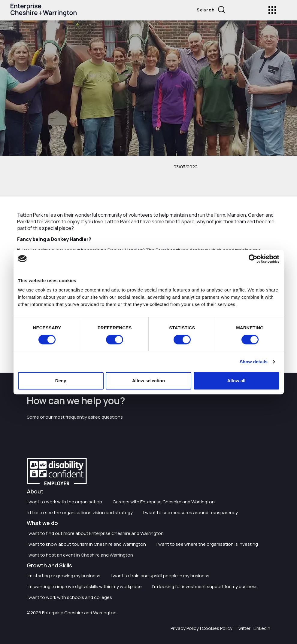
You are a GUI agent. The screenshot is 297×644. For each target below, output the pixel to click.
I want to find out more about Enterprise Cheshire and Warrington (95, 533)
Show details (254, 362)
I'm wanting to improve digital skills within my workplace (84, 586)
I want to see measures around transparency (191, 513)
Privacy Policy (185, 628)
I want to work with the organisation (64, 502)
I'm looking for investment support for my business (205, 586)
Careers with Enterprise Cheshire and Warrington (164, 502)
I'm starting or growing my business (64, 576)
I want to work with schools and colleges (69, 597)
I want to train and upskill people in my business (160, 576)
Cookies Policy (217, 628)
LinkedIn (262, 628)
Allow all (236, 381)
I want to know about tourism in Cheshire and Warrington (86, 544)
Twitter (243, 628)
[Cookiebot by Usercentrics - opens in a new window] (253, 259)
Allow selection (148, 381)
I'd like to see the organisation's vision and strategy (80, 513)
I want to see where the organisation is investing (207, 544)
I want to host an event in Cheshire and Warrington (80, 555)
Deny (61, 381)
